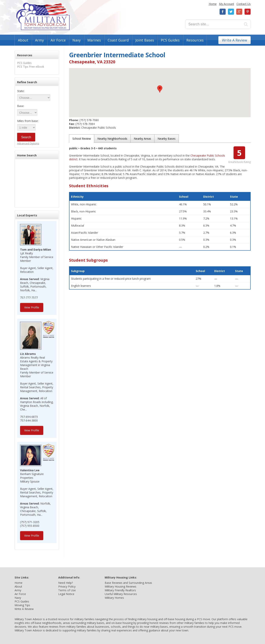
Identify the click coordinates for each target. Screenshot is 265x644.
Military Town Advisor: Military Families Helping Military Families (43, 16)
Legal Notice (66, 594)
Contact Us (244, 4)
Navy (77, 40)
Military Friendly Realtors (120, 590)
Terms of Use (67, 590)
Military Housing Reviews (120, 586)
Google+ (239, 12)
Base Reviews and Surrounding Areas (128, 583)
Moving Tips (22, 605)
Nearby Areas (142, 139)
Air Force (58, 40)
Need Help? (66, 583)
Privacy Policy (67, 586)
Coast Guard (118, 40)
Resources (195, 40)
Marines (94, 40)
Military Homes (114, 598)
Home (213, 4)
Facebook (223, 12)
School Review (82, 139)
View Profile (32, 307)
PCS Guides (170, 40)
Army (39, 40)
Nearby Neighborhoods (112, 139)
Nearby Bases (167, 139)
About (23, 40)
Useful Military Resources (121, 594)
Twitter (231, 12)
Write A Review (235, 40)
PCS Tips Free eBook (31, 67)
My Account (227, 4)
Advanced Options (28, 143)
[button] (160, 89)
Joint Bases (145, 40)
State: (21, 91)
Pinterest (247, 12)
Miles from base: (28, 121)
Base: (21, 106)
